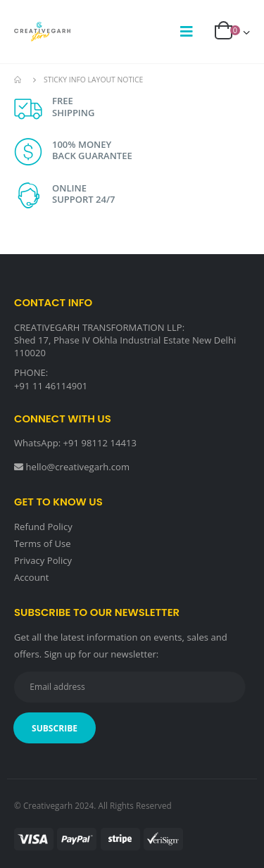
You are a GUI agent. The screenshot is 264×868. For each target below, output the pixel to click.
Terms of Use (43, 543)
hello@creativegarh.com (78, 467)
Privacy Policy (43, 560)
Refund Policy (43, 527)
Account (32, 577)
